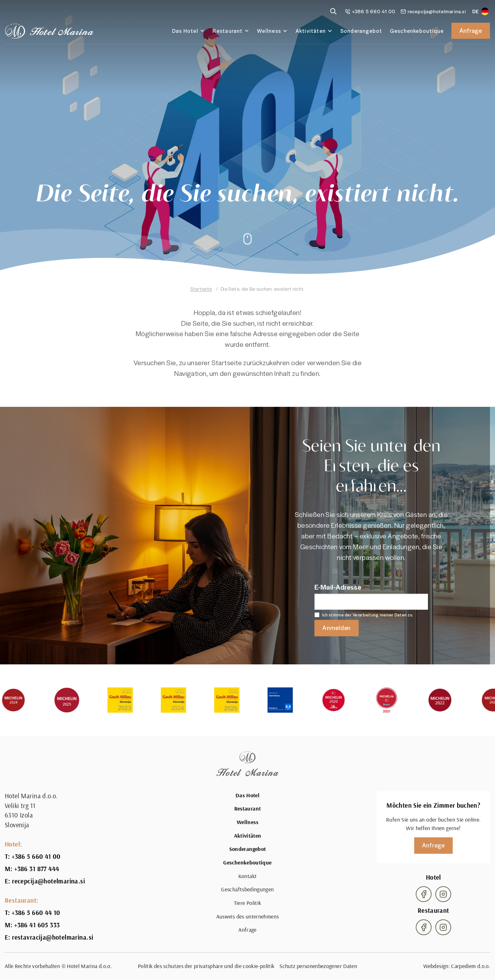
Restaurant (227, 31)
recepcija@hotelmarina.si (48, 881)
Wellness (269, 31)
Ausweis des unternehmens (248, 916)
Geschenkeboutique (417, 31)
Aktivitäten (311, 31)
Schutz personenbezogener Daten (318, 966)
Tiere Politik (248, 903)
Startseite (201, 289)
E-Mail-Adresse (338, 587)
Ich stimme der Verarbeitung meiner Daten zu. (368, 615)
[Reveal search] (333, 11)
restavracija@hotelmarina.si (53, 937)
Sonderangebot (361, 31)
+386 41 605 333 (37, 925)
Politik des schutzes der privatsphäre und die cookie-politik (206, 966)
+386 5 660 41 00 (36, 857)
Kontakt (248, 876)
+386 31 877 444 (37, 869)
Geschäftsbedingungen (247, 889)
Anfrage (471, 30)
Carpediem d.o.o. (471, 966)
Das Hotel (185, 31)
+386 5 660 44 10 (36, 913)
